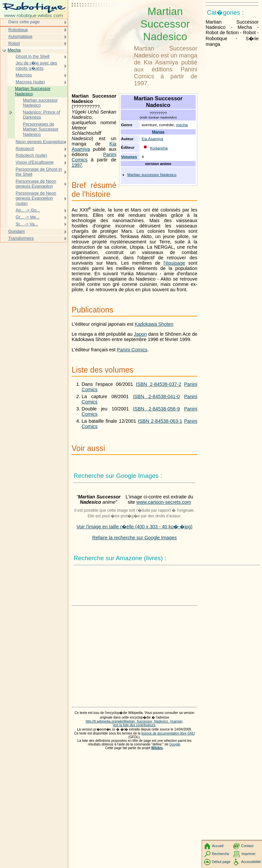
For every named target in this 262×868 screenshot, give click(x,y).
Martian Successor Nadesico (33, 91)
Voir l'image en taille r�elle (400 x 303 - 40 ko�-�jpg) (135, 527)
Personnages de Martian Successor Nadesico (41, 129)
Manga (158, 132)
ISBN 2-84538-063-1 (160, 421)
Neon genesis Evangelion (40, 142)
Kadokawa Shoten (154, 324)
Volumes (129, 157)
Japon (140, 334)
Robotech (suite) (31, 155)
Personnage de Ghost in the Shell (39, 172)
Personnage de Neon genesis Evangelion (36, 184)
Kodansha (159, 148)
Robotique (18, 30)
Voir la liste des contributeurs (134, 725)
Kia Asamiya (152, 139)
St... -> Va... (27, 224)
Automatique (20, 36)
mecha (182, 125)
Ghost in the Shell (33, 56)
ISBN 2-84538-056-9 (156, 409)
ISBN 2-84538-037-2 (159, 384)
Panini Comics (132, 350)
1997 (77, 165)
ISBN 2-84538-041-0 (156, 396)
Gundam (17, 231)
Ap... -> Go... (28, 210)
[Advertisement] (101, 22)
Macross (24, 75)
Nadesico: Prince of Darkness (41, 115)
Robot (14, 43)
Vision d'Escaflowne (35, 162)
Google (175, 744)
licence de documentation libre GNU (168, 733)
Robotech (25, 149)
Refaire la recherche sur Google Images (134, 538)
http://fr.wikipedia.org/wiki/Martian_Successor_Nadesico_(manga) (134, 721)
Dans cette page (24, 22)
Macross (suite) (30, 82)
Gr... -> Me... (28, 217)
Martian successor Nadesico (152, 175)
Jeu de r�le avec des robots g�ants (36, 66)
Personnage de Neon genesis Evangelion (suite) (36, 198)
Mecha (14, 50)
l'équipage (174, 263)
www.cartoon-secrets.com (164, 502)
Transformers (21, 238)
